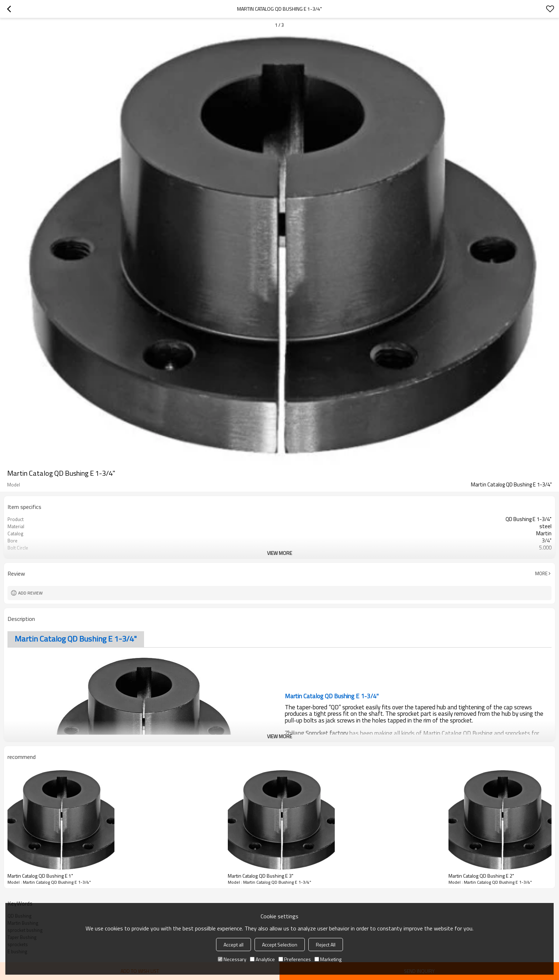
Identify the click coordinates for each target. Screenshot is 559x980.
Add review (30, 593)
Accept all (234, 945)
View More (279, 553)
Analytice (262, 959)
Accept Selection (280, 945)
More (541, 573)
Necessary (232, 959)
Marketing (328, 959)
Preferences (295, 959)
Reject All (326, 945)
